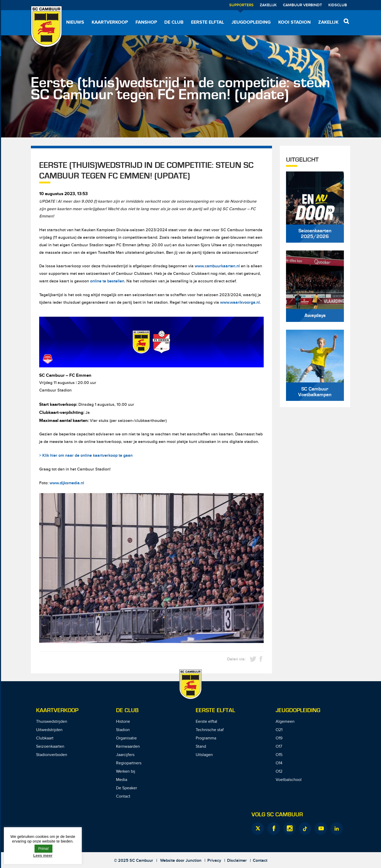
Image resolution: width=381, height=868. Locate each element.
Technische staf (210, 730)
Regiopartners (129, 763)
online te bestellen (107, 281)
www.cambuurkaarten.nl (217, 266)
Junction (193, 861)
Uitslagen (204, 755)
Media (122, 780)
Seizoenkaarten (50, 747)
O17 (279, 747)
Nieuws (75, 22)
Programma (206, 738)
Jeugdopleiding (251, 22)
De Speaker (127, 788)
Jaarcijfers (125, 755)
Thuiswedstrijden (52, 722)
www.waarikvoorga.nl (240, 303)
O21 (279, 730)
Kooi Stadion (294, 22)
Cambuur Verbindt (302, 5)
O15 (279, 755)
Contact (123, 796)
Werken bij (126, 771)
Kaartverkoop (110, 22)
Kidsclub (338, 5)
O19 (279, 738)
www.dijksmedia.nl (67, 483)
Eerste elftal (207, 22)
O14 (279, 763)
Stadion (123, 730)
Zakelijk (268, 5)
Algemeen (285, 722)
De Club (174, 22)
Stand (201, 747)
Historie (123, 722)
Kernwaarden (128, 747)
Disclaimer (237, 861)
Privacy (214, 861)
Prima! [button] (43, 849)
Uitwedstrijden (49, 730)
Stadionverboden (52, 755)
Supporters (241, 5)
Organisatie (126, 738)
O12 (279, 771)
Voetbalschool (289, 780)
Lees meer (43, 855)
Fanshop (146, 22)
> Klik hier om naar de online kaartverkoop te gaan (86, 456)
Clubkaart (45, 738)
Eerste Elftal (215, 710)
